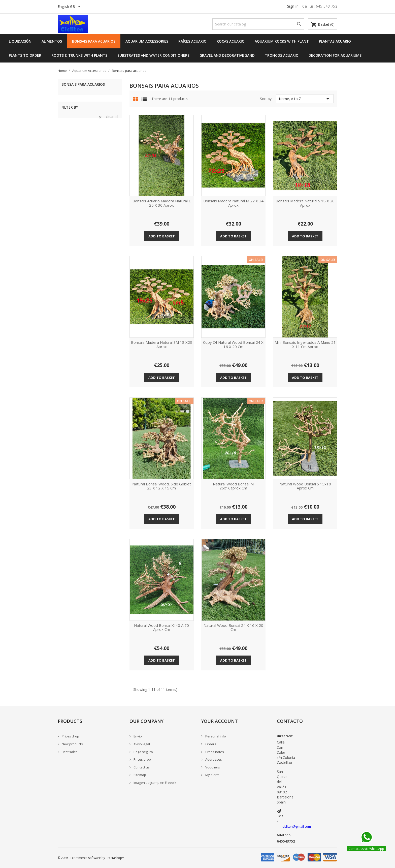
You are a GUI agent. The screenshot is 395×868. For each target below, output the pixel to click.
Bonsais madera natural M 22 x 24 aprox (233, 203)
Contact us (141, 767)
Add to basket (162, 236)
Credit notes (214, 752)
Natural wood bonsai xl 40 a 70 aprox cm (161, 628)
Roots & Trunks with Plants (79, 55)
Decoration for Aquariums (335, 55)
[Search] (258, 24)
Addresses (213, 759)
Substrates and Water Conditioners (153, 55)
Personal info (215, 736)
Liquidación (20, 41)
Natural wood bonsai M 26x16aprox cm (233, 486)
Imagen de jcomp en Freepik (155, 783)
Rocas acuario (231, 41)
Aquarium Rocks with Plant (282, 41)
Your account (220, 721)
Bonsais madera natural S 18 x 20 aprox (305, 203)
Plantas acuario (335, 41)
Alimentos (52, 41)
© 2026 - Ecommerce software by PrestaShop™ (91, 858)
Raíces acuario (192, 41)
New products (72, 744)
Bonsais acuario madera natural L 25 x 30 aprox (162, 203)
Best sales (69, 752)
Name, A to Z (305, 99)
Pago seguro (143, 752)
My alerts (212, 775)
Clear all (108, 117)
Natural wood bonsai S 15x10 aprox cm (305, 486)
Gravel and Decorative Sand (227, 55)
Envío (137, 736)
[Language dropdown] (70, 7)
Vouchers (212, 767)
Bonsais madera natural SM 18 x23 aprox (162, 345)
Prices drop (70, 736)
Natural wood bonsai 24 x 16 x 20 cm (233, 628)
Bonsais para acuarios (94, 41)
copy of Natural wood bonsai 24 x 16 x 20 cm (233, 345)
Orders (210, 744)
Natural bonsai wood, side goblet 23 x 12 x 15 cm (162, 486)
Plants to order (25, 55)
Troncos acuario (282, 55)
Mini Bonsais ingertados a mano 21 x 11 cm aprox (305, 345)
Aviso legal (141, 744)
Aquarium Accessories (147, 41)
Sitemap (139, 775)
